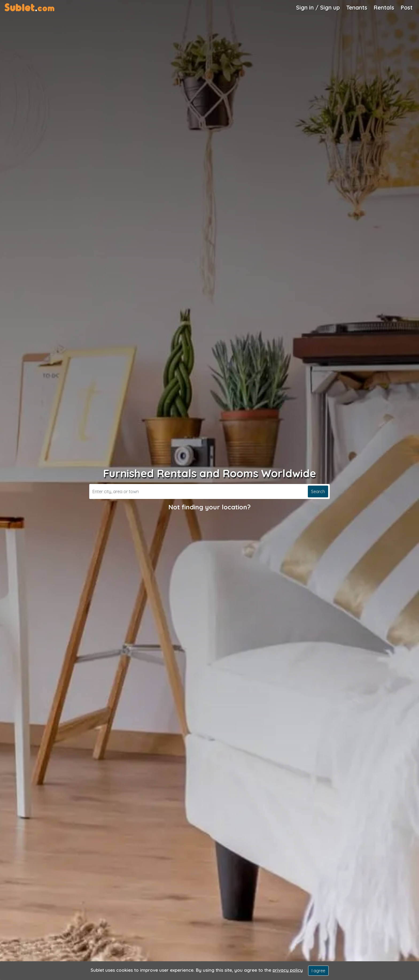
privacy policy (288, 970)
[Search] (198, 491)
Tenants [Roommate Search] (357, 7)
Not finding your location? (210, 507)
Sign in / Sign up (318, 7)
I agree (318, 971)
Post (407, 7)
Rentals (384, 7)
